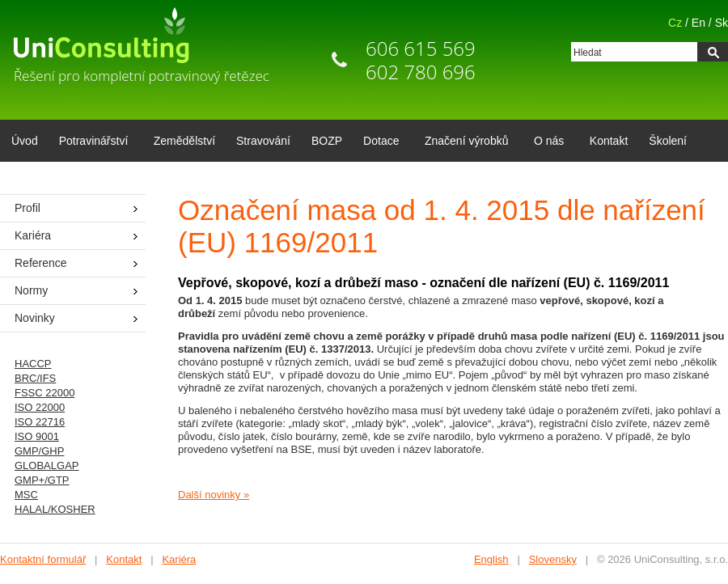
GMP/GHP (39, 451)
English (491, 559)
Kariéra (33, 235)
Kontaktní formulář (43, 559)
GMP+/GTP (42, 480)
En (698, 23)
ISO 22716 (40, 422)
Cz (675, 23)
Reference (41, 263)
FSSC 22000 (44, 393)
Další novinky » (214, 495)
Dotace (378, 142)
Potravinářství (91, 142)
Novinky (35, 318)
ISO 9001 (37, 436)
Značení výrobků (464, 142)
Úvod (25, 141)
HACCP (33, 364)
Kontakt (609, 141)
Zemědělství (184, 141)
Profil (28, 208)
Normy (31, 290)
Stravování (263, 141)
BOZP (327, 141)
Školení (668, 141)
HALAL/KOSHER (55, 509)
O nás (546, 142)
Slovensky (553, 559)
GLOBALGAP (47, 466)
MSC (26, 495)
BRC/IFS (35, 378)
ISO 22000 (40, 407)
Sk (722, 23)
